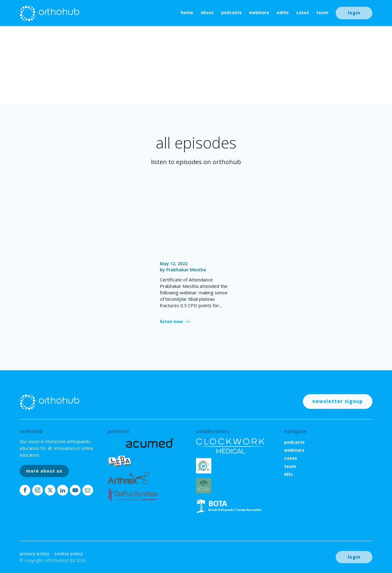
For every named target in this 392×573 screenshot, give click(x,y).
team (322, 12)
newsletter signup (338, 401)
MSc (289, 474)
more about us (44, 471)
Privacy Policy (35, 554)
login (354, 13)
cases (303, 12)
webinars (259, 12)
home (187, 12)
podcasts (231, 12)
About (207, 12)
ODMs (283, 12)
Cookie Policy (69, 554)
